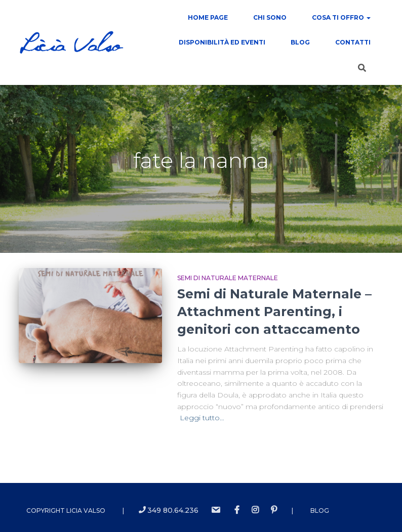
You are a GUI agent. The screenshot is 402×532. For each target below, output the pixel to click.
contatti (353, 42)
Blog (300, 42)
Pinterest (274, 510)
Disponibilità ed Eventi (222, 42)
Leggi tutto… (202, 418)
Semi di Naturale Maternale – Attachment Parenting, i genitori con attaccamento (274, 312)
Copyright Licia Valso (66, 511)
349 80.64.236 (169, 510)
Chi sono (270, 17)
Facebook (237, 510)
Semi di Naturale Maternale (228, 278)
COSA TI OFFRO (341, 17)
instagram (255, 510)
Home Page (208, 17)
